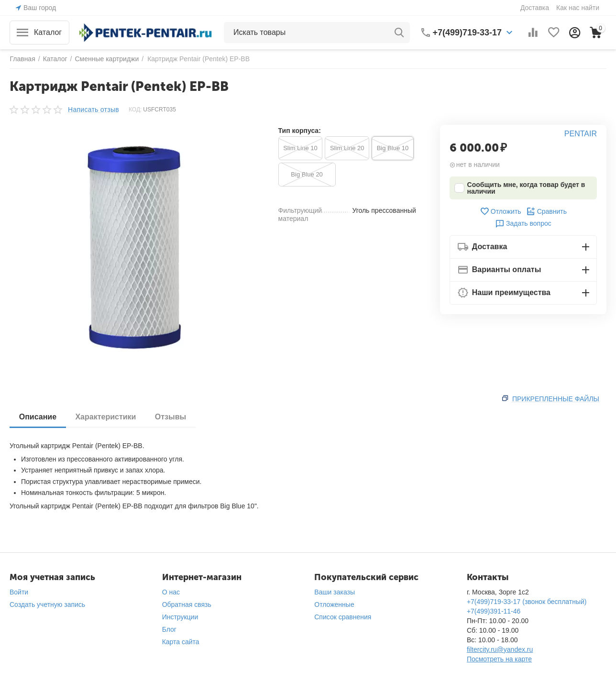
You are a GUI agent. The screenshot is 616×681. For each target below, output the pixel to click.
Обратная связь (187, 604)
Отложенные (334, 604)
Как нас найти (578, 8)
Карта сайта (181, 642)
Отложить (500, 211)
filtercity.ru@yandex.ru (500, 649)
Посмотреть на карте (499, 659)
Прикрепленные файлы (556, 399)
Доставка (535, 8)
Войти (19, 592)
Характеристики (106, 417)
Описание (38, 417)
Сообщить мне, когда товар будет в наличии (520, 188)
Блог (169, 629)
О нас (171, 592)
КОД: (135, 110)
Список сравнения (343, 617)
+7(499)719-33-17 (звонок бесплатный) (527, 602)
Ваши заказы (335, 592)
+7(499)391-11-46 (494, 611)
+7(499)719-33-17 (467, 33)
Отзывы (171, 417)
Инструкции (180, 617)
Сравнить (546, 211)
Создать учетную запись (47, 604)
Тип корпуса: (300, 131)
